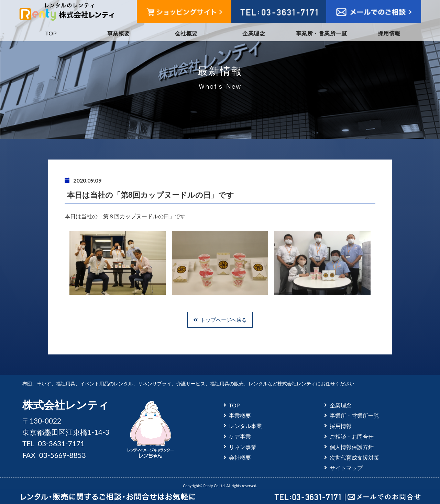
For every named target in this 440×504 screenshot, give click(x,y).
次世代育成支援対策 (354, 457)
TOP (51, 33)
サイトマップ (346, 468)
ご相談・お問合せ (352, 436)
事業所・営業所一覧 (321, 33)
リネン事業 (243, 447)
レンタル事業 (245, 426)
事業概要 (119, 33)
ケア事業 (240, 436)
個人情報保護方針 (352, 447)
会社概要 (186, 33)
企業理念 (254, 33)
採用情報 (389, 33)
